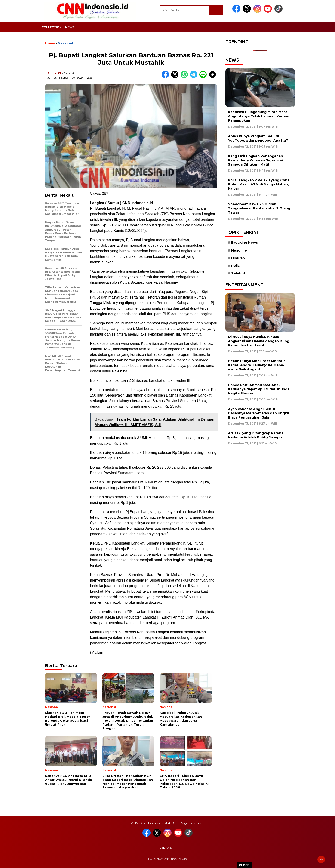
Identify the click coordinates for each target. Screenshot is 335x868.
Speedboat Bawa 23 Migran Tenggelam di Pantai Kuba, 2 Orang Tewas (259, 208)
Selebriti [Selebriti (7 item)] (239, 273)
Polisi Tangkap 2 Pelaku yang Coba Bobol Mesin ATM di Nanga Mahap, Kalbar (259, 184)
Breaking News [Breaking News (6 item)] (244, 243)
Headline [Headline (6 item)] (239, 250)
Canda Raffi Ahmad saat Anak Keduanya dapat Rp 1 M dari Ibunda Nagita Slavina (259, 389)
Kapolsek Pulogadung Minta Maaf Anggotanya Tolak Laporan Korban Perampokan (259, 116)
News (70, 27)
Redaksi (166, 848)
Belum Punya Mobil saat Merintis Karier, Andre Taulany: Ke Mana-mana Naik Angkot (257, 365)
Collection (52, 27)
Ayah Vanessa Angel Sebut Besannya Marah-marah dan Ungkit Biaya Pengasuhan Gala (259, 413)
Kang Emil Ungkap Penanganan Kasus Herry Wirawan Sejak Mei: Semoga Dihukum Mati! (256, 160)
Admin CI (54, 73)
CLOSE (244, 865)
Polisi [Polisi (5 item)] (236, 266)
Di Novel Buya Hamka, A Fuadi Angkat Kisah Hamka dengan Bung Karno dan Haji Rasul (259, 341)
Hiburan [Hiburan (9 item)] (238, 258)
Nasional (65, 43)
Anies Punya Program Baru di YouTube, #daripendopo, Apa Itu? (258, 138)
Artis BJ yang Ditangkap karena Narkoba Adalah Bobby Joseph (256, 435)
